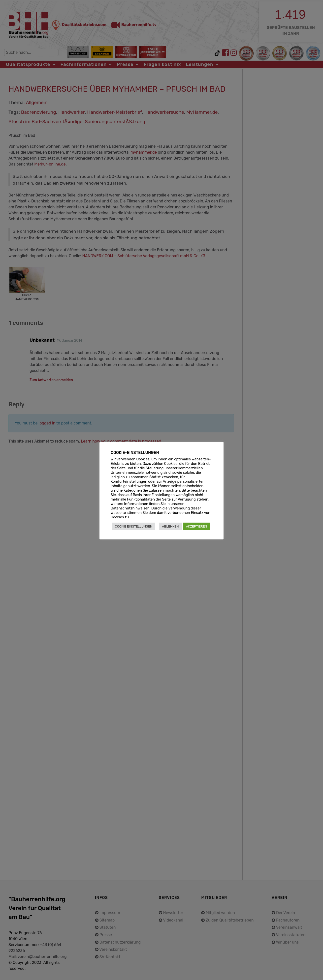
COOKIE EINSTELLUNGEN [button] (134, 526)
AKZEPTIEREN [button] (197, 526)
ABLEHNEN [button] (170, 526)
